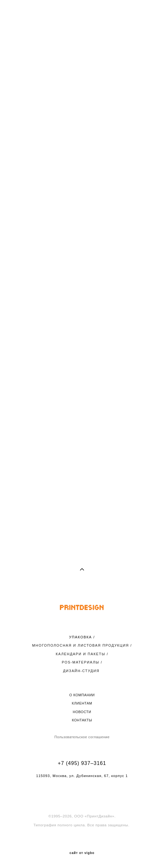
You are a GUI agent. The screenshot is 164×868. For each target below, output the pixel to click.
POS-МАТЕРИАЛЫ (81, 662)
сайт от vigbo (82, 853)
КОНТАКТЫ (82, 720)
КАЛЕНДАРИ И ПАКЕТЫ (81, 654)
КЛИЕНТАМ (82, 703)
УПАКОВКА (80, 637)
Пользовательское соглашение (82, 737)
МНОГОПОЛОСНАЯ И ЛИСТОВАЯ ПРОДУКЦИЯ (81, 645)
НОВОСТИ (82, 712)
